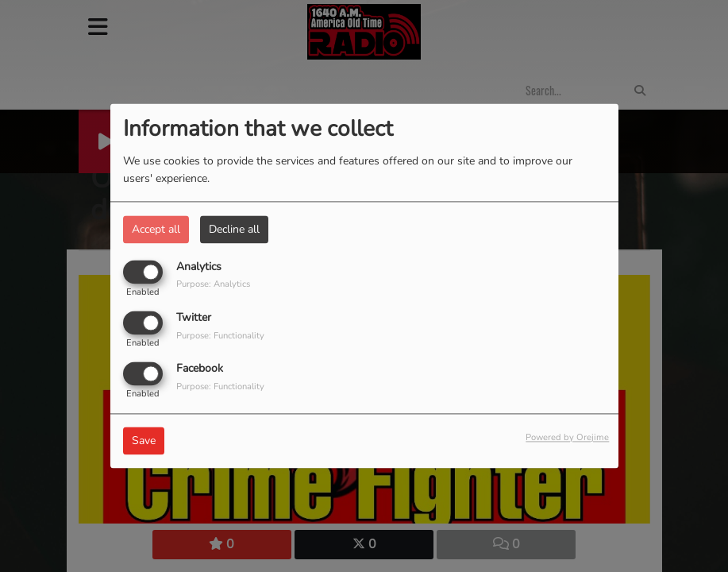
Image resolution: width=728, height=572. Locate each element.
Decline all (234, 229)
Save (144, 441)
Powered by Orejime (567, 438)
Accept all (156, 229)
